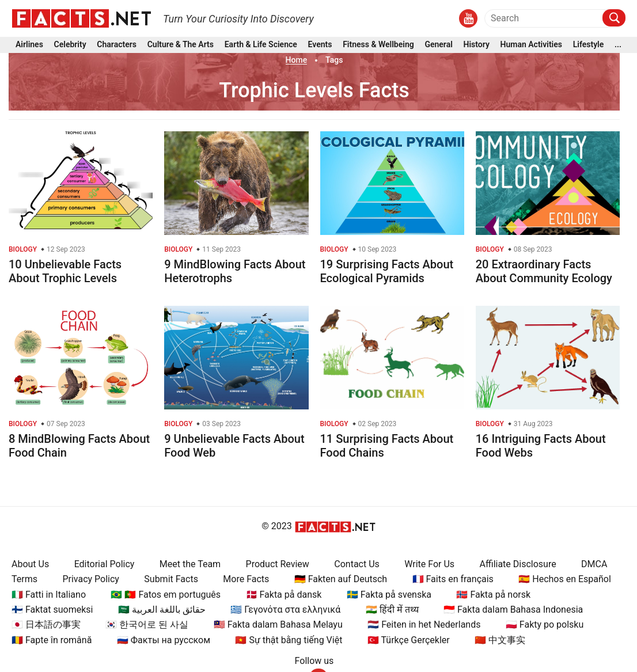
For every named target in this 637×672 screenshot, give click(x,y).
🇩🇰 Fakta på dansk (284, 595)
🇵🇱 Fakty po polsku (545, 624)
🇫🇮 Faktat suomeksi (52, 610)
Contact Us (357, 564)
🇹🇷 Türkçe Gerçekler (409, 640)
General (438, 45)
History (477, 45)
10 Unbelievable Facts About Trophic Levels (65, 271)
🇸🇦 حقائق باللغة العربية (162, 610)
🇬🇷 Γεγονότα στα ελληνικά (285, 610)
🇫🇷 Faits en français (453, 579)
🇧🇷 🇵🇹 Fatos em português (166, 595)
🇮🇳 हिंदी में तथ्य (392, 610)
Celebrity (70, 45)
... (618, 45)
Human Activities (531, 45)
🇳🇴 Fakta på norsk (493, 595)
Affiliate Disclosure (518, 564)
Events (320, 45)
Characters (117, 45)
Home (297, 60)
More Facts (246, 579)
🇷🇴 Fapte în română (52, 640)
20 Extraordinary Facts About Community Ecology (544, 271)
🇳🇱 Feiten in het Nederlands (424, 624)
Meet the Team (190, 564)
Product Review (278, 564)
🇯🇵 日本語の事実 (46, 624)
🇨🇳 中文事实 (500, 640)
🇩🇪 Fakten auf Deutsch (341, 579)
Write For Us (429, 564)
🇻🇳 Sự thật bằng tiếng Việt (289, 640)
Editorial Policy (105, 564)
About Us (30, 564)
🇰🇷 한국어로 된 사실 (147, 624)
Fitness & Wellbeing (378, 45)
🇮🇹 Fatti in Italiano (49, 595)
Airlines (29, 45)
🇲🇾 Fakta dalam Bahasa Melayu (278, 624)
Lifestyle (589, 45)
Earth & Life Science (261, 45)
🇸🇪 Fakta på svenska (389, 595)
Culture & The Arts (181, 45)
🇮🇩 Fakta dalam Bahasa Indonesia (513, 610)
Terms (24, 579)
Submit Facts (171, 579)
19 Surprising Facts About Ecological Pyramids (387, 271)
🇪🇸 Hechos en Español (565, 579)
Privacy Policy (91, 579)
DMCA (594, 564)
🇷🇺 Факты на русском (164, 640)
